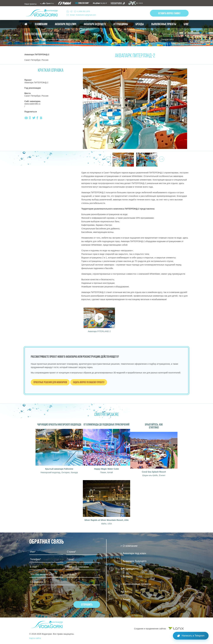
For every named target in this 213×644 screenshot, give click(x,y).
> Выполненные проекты (136, 584)
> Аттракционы (130, 569)
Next (161, 158)
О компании (41, 24)
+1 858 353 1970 (80, 11)
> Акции (125, 599)
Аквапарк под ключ (66, 24)
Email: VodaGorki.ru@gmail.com (83, 15)
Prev (108, 158)
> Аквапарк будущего (133, 561)
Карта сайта (35, 638)
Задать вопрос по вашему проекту (89, 382)
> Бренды (126, 576)
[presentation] (52, 595)
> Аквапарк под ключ (133, 553)
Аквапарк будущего (95, 24)
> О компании (129, 546)
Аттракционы (121, 24)
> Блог (124, 592)
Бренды (140, 24)
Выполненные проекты (164, 24)
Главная (29, 40)
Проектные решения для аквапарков (50, 382)
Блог (186, 24)
